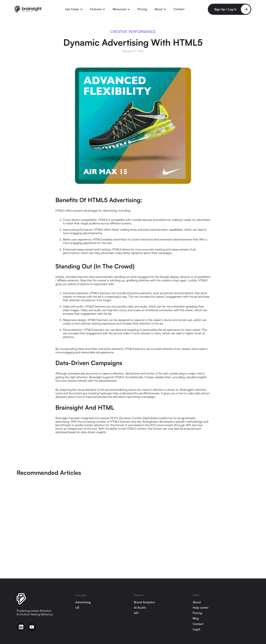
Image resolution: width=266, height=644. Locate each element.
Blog (196, 618)
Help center (201, 608)
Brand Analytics (144, 602)
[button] (74, 9)
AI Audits (140, 608)
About (197, 602)
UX (77, 608)
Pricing (142, 9)
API (136, 613)
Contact (179, 9)
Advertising (83, 602)
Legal (196, 629)
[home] (28, 9)
